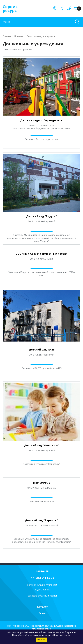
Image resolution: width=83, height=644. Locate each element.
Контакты (42, 571)
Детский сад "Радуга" (41, 216)
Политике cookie (62, 635)
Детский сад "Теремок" (41, 520)
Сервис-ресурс (11, 8)
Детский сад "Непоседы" (41, 445)
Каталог (42, 607)
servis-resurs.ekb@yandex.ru (42, 585)
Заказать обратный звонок (42, 596)
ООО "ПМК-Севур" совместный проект (41, 254)
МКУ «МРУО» (42, 483)
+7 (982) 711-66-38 (42, 578)
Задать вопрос (42, 590)
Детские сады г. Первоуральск (41, 120)
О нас (42, 613)
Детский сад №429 (42, 350)
